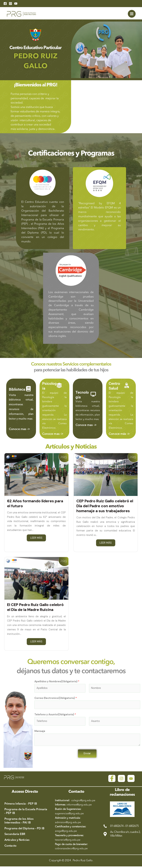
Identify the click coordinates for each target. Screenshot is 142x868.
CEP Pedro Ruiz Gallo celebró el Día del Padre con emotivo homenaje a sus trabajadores (105, 507)
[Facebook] (5, 4)
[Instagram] (10, 4)
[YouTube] (16, 4)
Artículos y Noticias (71, 448)
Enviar (87, 755)
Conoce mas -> (19, 430)
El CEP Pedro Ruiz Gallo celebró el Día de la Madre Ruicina (36, 609)
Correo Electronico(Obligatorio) (56, 700)
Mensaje (40, 733)
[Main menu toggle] (132, 14)
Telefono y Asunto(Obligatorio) (55, 716)
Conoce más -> (119, 435)
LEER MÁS (36, 539)
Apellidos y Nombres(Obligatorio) (57, 683)
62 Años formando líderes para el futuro (35, 504)
